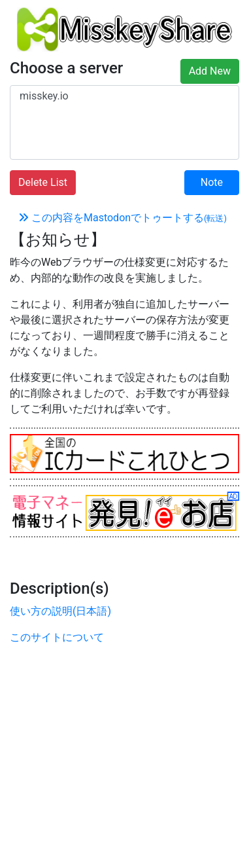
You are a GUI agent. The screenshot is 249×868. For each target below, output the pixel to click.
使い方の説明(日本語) (60, 611)
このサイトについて (57, 637)
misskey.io (124, 96)
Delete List (43, 182)
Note (212, 182)
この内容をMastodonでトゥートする (123, 218)
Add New (210, 71)
